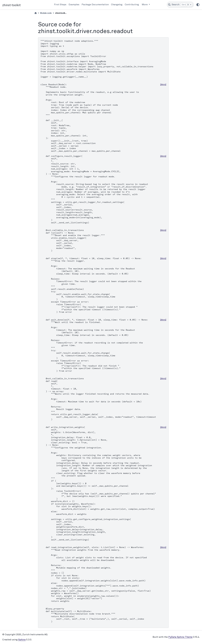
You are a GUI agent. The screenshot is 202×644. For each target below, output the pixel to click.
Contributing (132, 5)
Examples (74, 5)
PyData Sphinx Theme (180, 637)
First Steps (60, 5)
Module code (46, 13)
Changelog (117, 5)
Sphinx (22, 640)
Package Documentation (95, 5)
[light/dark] (198, 5)
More (145, 5)
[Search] (180, 5)
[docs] (163, 84)
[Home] (36, 13)
